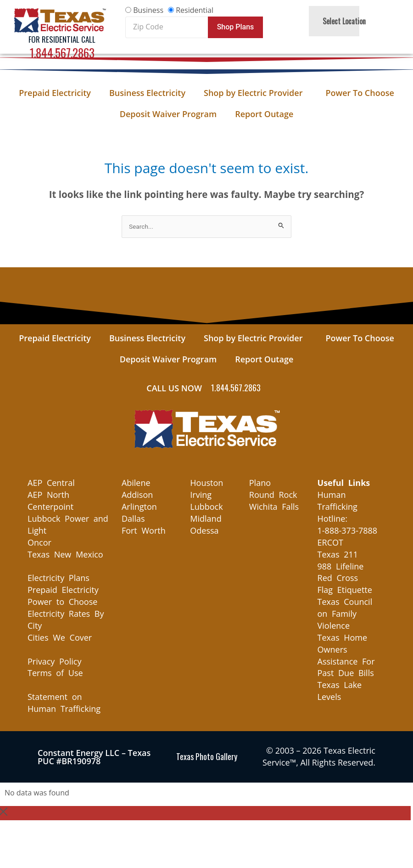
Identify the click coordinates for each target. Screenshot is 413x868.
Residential (195, 10)
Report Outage (264, 114)
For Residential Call (62, 39)
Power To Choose (360, 93)
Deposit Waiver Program (168, 114)
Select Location (346, 21)
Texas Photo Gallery (207, 756)
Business (148, 10)
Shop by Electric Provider (255, 93)
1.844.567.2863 (62, 53)
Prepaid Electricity (55, 93)
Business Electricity (147, 93)
